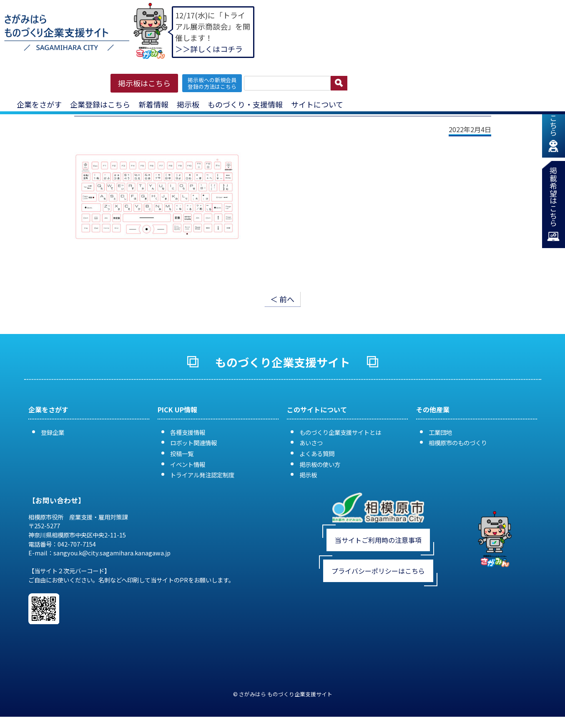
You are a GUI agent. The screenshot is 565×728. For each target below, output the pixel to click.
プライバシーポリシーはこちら (378, 571)
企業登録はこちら (100, 104)
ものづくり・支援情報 (245, 104)
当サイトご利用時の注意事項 (378, 540)
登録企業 (53, 432)
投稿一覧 (182, 453)
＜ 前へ (282, 299)
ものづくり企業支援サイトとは (340, 432)
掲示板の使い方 (320, 464)
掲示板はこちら (144, 83)
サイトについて (317, 104)
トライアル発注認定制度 (202, 475)
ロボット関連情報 (193, 443)
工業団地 (440, 432)
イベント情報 (188, 464)
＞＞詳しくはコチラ (209, 49)
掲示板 (188, 104)
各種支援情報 (188, 432)
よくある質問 (317, 453)
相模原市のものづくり (458, 443)
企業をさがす (39, 104)
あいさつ (311, 443)
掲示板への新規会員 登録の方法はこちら (212, 83)
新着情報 (153, 104)
